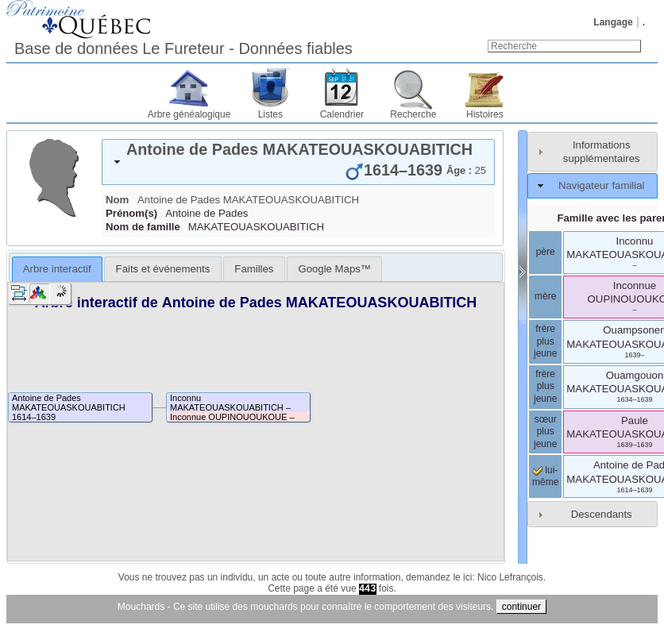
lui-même (545, 476)
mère (545, 296)
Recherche (413, 114)
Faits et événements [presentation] (163, 269)
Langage (613, 22)
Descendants (602, 514)
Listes (270, 114)
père (546, 252)
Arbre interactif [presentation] (57, 269)
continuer (521, 607)
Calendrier (342, 114)
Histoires (485, 114)
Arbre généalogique (189, 114)
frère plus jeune (545, 341)
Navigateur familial (601, 185)
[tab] (298, 162)
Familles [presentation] (254, 269)
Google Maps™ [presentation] (334, 269)
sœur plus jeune (545, 432)
